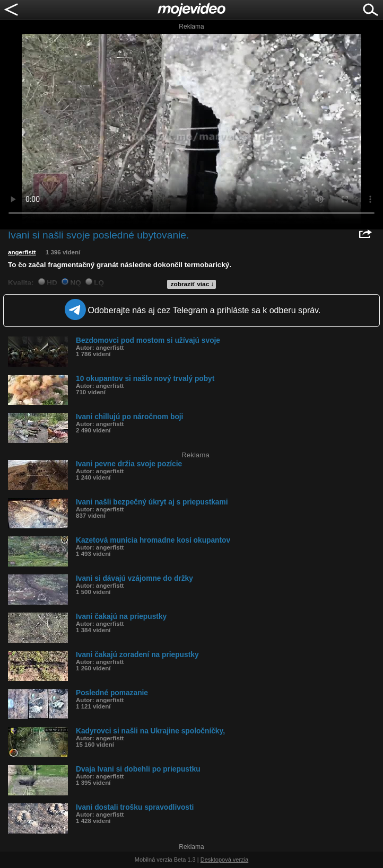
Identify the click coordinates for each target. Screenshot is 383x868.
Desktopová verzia (225, 860)
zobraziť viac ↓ (193, 284)
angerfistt (22, 252)
